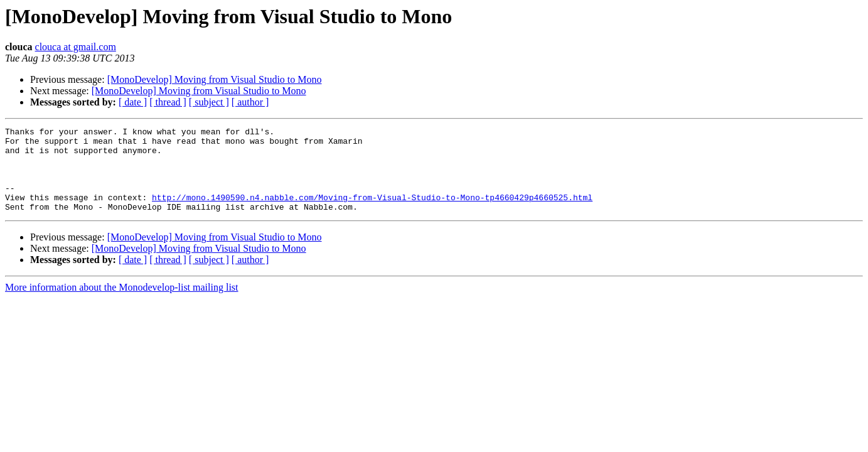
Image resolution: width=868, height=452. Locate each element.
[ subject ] (209, 102)
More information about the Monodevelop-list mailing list (122, 304)
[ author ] (250, 102)
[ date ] (133, 102)
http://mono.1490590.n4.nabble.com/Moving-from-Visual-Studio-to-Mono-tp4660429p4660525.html (372, 212)
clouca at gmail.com (76, 47)
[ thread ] (168, 102)
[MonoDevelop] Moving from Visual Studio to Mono (215, 79)
